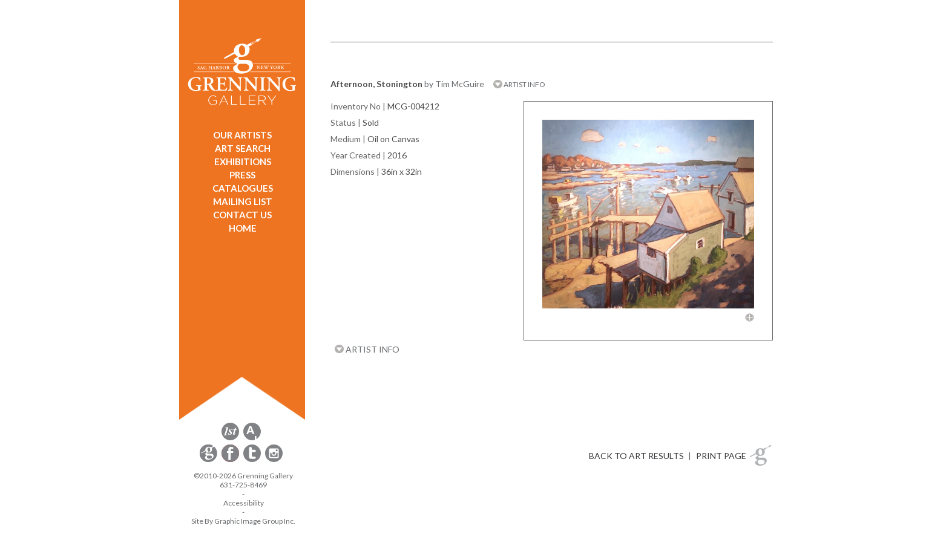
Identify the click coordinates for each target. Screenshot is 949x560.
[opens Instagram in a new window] (274, 460)
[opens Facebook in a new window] (231, 460)
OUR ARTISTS (242, 135)
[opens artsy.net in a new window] (252, 438)
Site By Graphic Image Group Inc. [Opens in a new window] (243, 521)
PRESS (242, 175)
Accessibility (244, 503)
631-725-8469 (243, 485)
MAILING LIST (243, 201)
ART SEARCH (243, 148)
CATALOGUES (243, 188)
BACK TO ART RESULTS (636, 456)
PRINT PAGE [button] (721, 456)
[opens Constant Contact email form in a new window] (209, 460)
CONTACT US (242, 215)
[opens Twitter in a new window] (253, 460)
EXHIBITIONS (243, 161)
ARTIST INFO (519, 84)
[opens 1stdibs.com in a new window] (230, 438)
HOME (243, 228)
